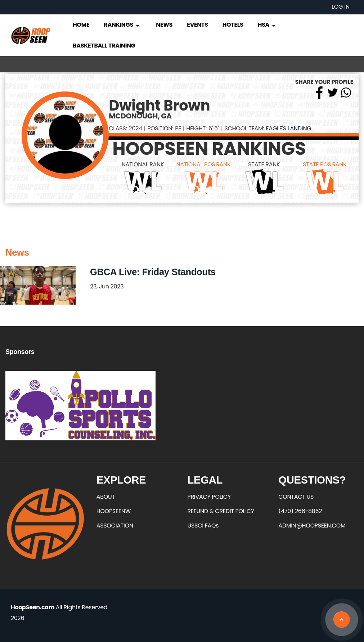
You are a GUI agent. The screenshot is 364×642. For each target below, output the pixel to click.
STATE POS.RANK (325, 164)
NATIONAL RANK (143, 164)
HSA (267, 25)
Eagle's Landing (289, 128)
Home (81, 25)
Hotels (233, 25)
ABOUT (106, 497)
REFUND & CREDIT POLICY (221, 511)
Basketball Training (104, 46)
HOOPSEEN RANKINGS (209, 149)
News (164, 25)
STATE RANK (264, 164)
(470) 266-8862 (300, 511)
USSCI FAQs (203, 526)
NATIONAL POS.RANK (203, 164)
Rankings (122, 25)
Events (197, 25)
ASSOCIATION (115, 526)
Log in (341, 7)
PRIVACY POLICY (209, 497)
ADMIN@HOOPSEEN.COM (312, 526)
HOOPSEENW (114, 511)
